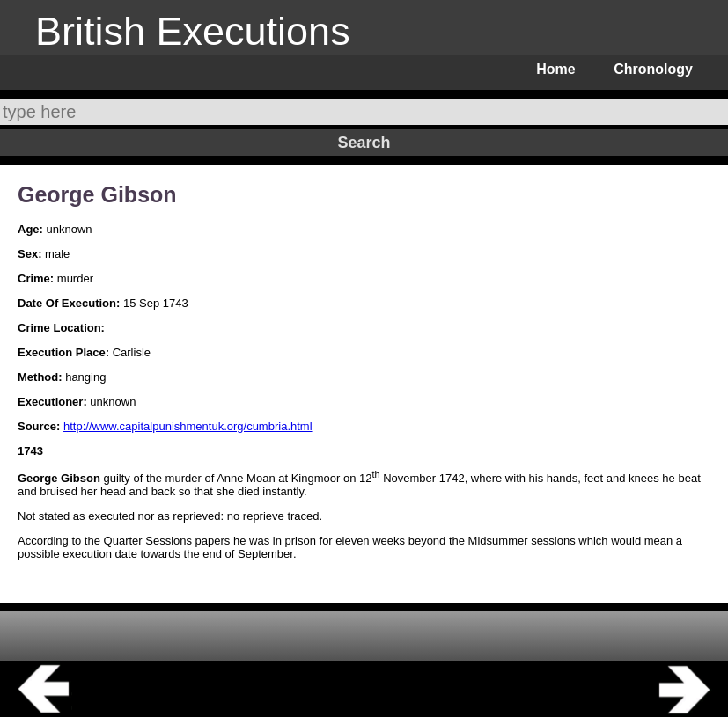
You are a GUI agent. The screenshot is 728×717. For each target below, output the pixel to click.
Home (555, 69)
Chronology (653, 69)
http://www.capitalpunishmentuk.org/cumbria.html (188, 426)
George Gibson (97, 194)
